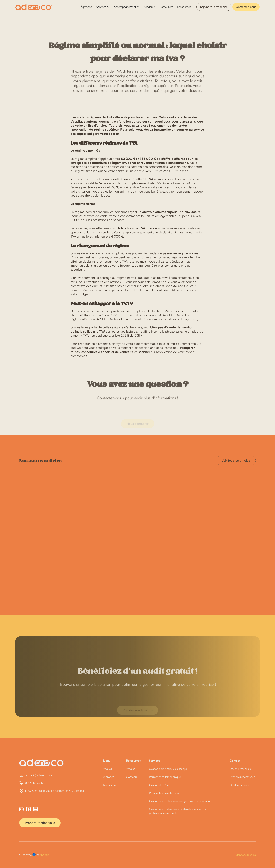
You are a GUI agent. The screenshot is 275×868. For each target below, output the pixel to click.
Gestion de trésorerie (162, 785)
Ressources (184, 7)
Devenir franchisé (240, 769)
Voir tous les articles (236, 460)
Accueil (108, 769)
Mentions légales (246, 855)
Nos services (111, 785)
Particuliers (166, 7)
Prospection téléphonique (165, 793)
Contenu (131, 777)
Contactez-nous (246, 7)
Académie (150, 7)
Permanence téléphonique (165, 777)
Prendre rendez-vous (40, 823)
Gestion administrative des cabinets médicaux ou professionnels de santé (178, 811)
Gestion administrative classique (168, 769)
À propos (86, 7)
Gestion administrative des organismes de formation (180, 801)
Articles (131, 769)
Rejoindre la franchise (214, 7)
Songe (45, 855)
